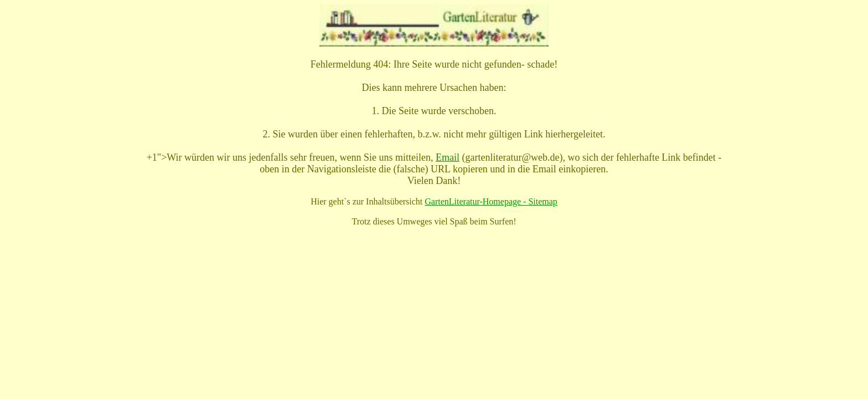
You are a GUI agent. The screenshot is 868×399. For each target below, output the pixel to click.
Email (448, 157)
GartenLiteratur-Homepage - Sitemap (491, 201)
